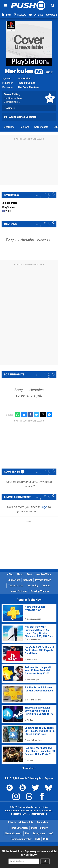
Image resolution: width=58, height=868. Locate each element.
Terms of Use (16, 586)
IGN (27, 833)
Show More (29, 768)
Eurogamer (39, 833)
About (20, 574)
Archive (46, 586)
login (44, 507)
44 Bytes (35, 811)
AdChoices (46, 811)
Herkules (24, 71)
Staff (29, 574)
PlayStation (24, 79)
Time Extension (19, 828)
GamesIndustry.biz (21, 839)
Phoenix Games (27, 83)
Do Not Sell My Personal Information (29, 814)
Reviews (24, 127)
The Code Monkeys (29, 87)
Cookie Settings (18, 591)
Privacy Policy (43, 580)
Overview (9, 127)
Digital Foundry (39, 828)
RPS (45, 839)
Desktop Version (40, 591)
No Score (10, 108)
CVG (37, 839)
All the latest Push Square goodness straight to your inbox (29, 853)
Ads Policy (32, 586)
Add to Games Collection (20, 117)
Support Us (14, 580)
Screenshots (41, 127)
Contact (28, 580)
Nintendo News (13, 833)
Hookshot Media (26, 807)
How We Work (43, 574)
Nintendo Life (26, 822)
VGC (51, 833)
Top (10, 574)
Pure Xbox (43, 822)
